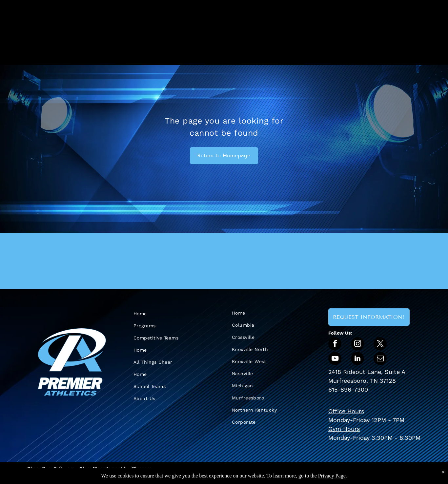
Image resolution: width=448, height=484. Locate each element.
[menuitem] (168, 314)
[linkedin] (357, 359)
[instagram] (357, 345)
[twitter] (380, 345)
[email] (380, 359)
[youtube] (335, 359)
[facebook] (335, 345)
